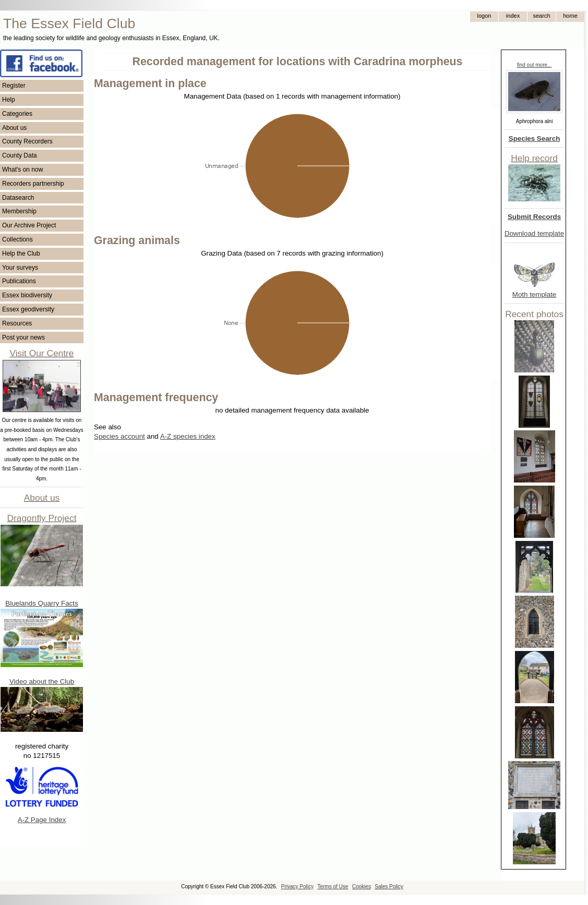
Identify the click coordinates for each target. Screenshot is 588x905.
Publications (19, 281)
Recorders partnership (33, 184)
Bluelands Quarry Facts (41, 603)
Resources (17, 323)
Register (14, 86)
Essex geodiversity (28, 309)
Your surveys (20, 268)
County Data (20, 155)
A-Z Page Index (42, 820)
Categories (17, 114)
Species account (119, 436)
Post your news (23, 337)
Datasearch (18, 198)
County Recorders (27, 141)
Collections (17, 239)
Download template (534, 233)
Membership (19, 211)
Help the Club (21, 254)
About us (14, 128)
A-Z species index (188, 436)
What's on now (22, 170)
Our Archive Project (29, 225)
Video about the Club (42, 681)
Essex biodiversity (27, 295)
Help (9, 100)
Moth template (534, 294)
